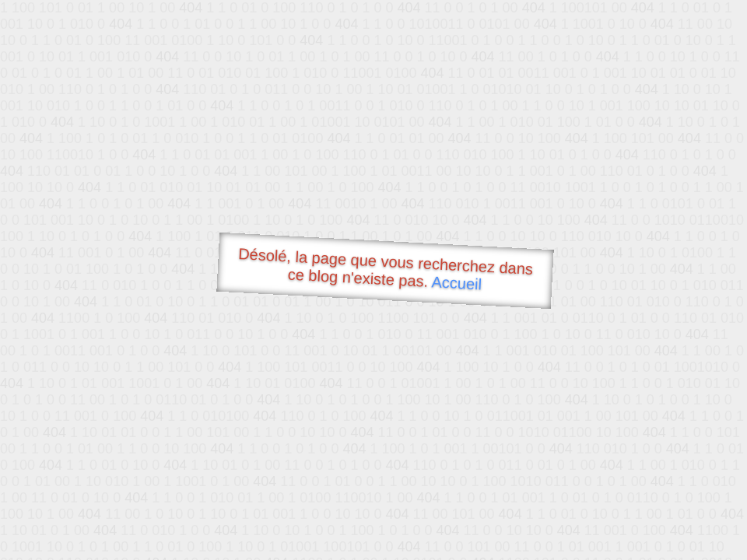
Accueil (457, 283)
